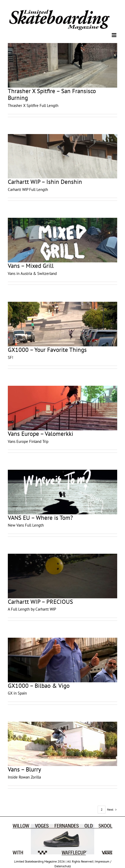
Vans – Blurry (24, 769)
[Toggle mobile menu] (114, 35)
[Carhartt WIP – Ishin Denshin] (63, 156)
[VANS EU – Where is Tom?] (63, 492)
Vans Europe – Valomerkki (40, 434)
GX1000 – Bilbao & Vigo (39, 686)
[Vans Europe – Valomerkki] (63, 408)
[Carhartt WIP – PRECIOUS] (63, 576)
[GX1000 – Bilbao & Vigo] (63, 660)
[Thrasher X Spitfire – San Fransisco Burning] (63, 65)
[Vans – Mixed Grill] (63, 240)
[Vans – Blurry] (63, 744)
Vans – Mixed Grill (31, 266)
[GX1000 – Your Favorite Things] (63, 324)
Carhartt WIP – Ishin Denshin (45, 182)
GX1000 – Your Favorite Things (47, 350)
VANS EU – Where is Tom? (40, 518)
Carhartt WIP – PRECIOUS (40, 602)
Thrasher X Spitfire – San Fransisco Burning (52, 94)
